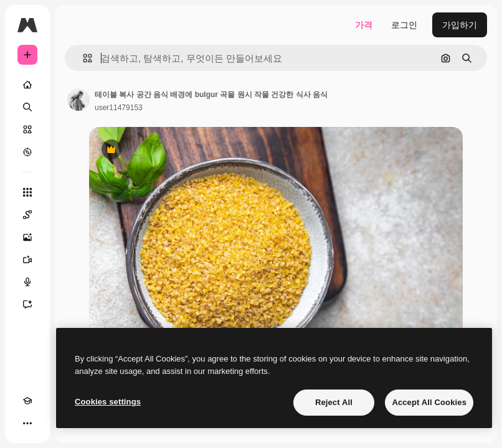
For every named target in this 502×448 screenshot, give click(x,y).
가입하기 (460, 25)
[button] (83, 58)
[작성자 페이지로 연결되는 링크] (78, 100)
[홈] (27, 85)
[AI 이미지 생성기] (27, 237)
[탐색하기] (27, 152)
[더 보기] (27, 423)
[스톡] (27, 129)
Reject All (334, 402)
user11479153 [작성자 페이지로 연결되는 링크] (119, 108)
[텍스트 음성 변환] (27, 282)
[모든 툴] (27, 192)
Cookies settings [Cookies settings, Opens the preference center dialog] (108, 402)
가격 (364, 25)
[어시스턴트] (27, 304)
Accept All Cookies (429, 402)
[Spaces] (27, 215)
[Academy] (27, 401)
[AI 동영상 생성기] (27, 259)
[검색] (27, 107)
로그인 (404, 25)
